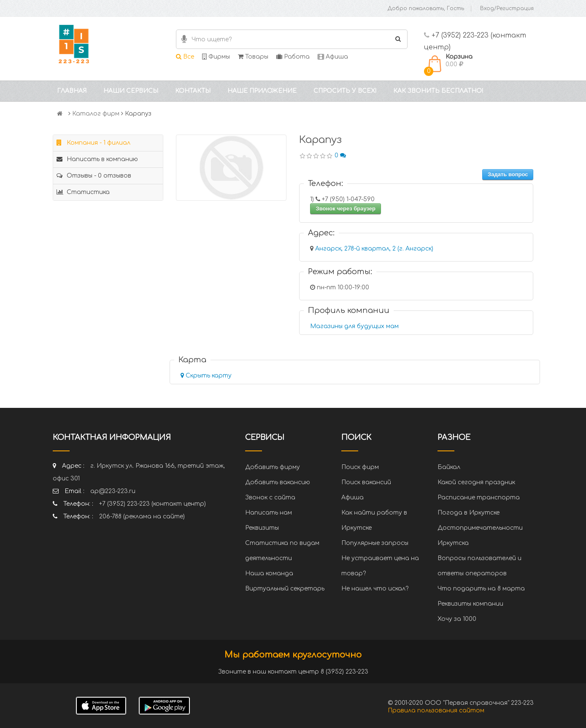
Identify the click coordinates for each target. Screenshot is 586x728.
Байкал (449, 467)
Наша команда (269, 573)
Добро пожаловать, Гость (426, 8)
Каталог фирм (96, 114)
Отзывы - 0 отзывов (94, 176)
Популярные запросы (375, 543)
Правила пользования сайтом (436, 710)
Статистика (83, 192)
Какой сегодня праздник (476, 482)
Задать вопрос (508, 174)
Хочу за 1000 (457, 619)
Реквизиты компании (470, 604)
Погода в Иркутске (469, 513)
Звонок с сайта (270, 497)
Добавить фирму (273, 467)
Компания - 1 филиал (93, 143)
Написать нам (269, 513)
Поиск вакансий (366, 482)
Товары (253, 57)
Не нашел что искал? (375, 589)
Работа (293, 57)
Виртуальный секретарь (285, 589)
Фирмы (216, 57)
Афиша (333, 57)
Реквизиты (262, 528)
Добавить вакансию (278, 482)
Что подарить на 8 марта (481, 589)
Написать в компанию (97, 159)
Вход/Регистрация (507, 8)
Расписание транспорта (479, 497)
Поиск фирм (360, 467)
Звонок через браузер (346, 209)
